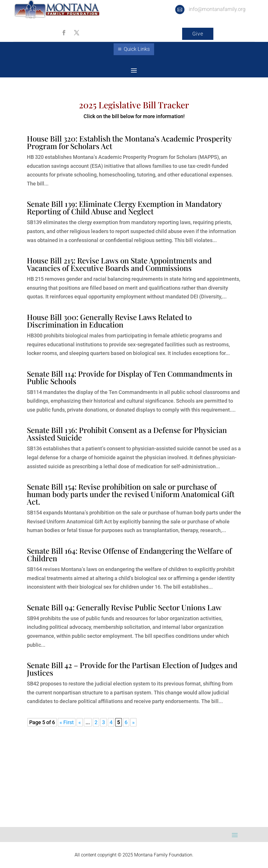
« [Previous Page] (80, 722)
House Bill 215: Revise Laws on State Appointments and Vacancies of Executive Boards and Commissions (119, 264)
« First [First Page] (67, 722)
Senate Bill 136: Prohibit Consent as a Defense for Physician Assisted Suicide (127, 434)
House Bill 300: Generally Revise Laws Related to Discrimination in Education (109, 321)
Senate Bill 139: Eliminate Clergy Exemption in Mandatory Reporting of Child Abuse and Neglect (124, 208)
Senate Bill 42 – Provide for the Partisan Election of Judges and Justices (132, 669)
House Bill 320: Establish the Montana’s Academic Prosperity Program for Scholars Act (129, 142)
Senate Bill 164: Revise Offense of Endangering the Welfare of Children (129, 554)
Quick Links (137, 49)
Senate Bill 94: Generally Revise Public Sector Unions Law (124, 607)
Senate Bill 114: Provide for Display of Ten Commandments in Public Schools (130, 377)
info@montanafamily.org (217, 9)
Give (198, 34)
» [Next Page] (133, 722)
